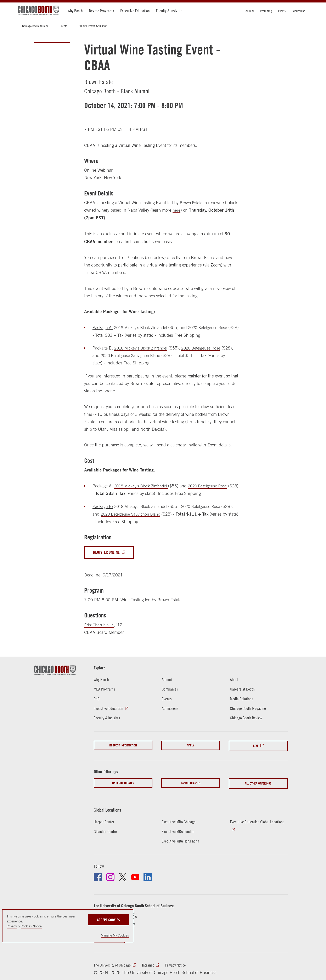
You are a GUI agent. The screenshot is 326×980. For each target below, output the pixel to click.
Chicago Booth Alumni (35, 26)
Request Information (123, 746)
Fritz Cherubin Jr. (100, 625)
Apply (191, 746)
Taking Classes (191, 782)
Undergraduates (123, 782)
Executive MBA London (179, 830)
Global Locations (109, 808)
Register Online (107, 552)
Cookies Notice (31, 926)
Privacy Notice (178, 964)
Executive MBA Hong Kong (181, 839)
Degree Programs (102, 11)
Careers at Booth (243, 689)
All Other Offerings (258, 782)
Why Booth (75, 11)
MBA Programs (105, 689)
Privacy (12, 926)
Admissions (298, 11)
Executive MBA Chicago (179, 820)
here (188, 210)
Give (256, 746)
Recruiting (266, 11)
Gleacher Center (106, 830)
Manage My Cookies (115, 935)
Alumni (250, 11)
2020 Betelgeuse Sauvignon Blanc (145, 355)
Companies (170, 689)
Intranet (150, 964)
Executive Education (135, 11)
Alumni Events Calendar (93, 26)
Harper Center (104, 820)
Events (282, 11)
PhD (97, 699)
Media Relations (242, 699)
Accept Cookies (108, 919)
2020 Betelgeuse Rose (213, 327)
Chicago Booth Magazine (249, 709)
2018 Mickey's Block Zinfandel (142, 327)
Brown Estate (192, 203)
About (234, 680)
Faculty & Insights (169, 11)
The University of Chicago (113, 964)
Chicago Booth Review (247, 718)
